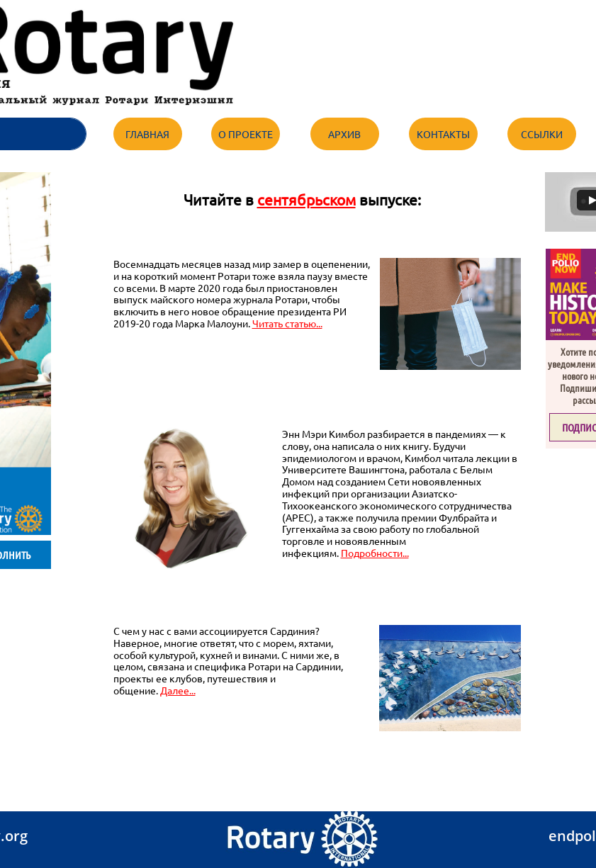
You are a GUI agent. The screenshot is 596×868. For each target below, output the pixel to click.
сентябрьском (307, 199)
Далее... (178, 690)
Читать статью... (287, 323)
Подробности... (375, 553)
